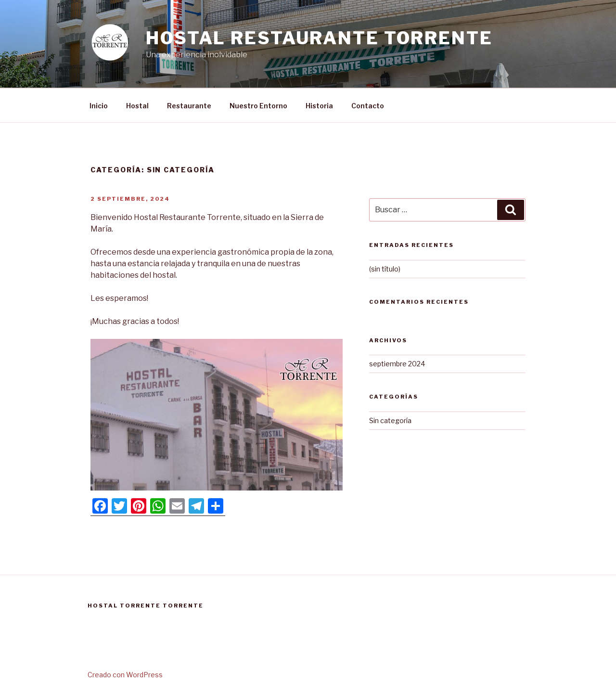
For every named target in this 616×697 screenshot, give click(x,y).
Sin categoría (390, 420)
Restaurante (189, 106)
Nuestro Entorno (258, 106)
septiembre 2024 (397, 364)
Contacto (368, 106)
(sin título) (385, 269)
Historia (319, 106)
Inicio (99, 106)
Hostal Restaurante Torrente (319, 38)
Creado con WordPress (125, 675)
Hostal (137, 106)
